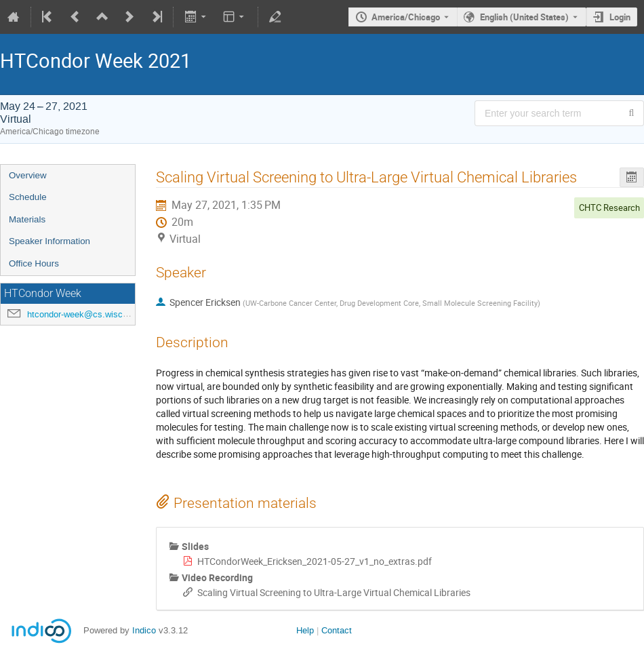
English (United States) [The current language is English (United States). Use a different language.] (524, 17)
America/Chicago (406, 17)
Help (305, 630)
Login (620, 17)
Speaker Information (49, 241)
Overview (28, 175)
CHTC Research (609, 208)
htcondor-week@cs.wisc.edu (83, 314)
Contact (337, 630)
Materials (27, 219)
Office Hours (34, 263)
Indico (144, 630)
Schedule (28, 197)
